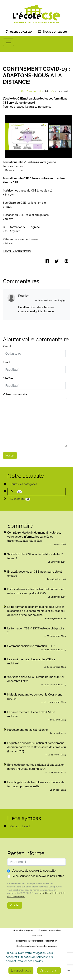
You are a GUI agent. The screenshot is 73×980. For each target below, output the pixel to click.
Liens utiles (37, 936)
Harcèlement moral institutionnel (28, 730)
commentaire (63, 91)
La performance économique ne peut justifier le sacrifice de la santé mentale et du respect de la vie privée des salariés (36, 611)
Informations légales (23, 930)
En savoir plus (21, 970)
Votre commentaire (15, 394)
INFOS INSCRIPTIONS (17, 251)
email (42, 893)
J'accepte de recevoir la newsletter (34, 871)
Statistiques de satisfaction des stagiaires (36, 946)
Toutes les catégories (24, 484)
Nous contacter (53, 32)
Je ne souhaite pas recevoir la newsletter (38, 876)
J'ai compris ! (49, 970)
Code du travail (20, 826)
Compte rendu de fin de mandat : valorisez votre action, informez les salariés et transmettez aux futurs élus (34, 537)
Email (6, 362)
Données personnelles (50, 930)
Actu (16, 492)
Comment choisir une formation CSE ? (31, 646)
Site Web (9, 378)
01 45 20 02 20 (19, 32)
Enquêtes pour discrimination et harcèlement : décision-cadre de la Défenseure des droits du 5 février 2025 (36, 747)
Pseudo (8, 346)
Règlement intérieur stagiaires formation (37, 941)
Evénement (20, 499)
